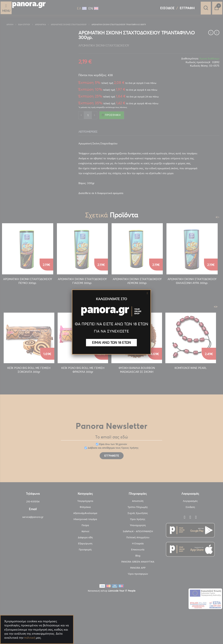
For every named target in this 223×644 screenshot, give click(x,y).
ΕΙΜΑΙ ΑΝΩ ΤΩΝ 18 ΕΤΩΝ (111, 343)
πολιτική (30, 638)
